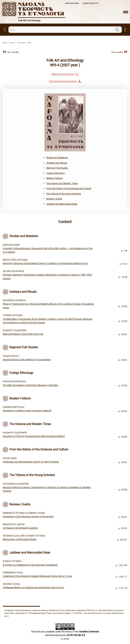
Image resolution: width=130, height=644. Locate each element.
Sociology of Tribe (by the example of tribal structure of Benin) (34, 436)
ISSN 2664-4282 (72, 3)
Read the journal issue (63, 74)
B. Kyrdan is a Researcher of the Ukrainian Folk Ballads (30, 565)
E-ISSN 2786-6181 (90, 3)
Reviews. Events (54, 199)
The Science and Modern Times (62, 183)
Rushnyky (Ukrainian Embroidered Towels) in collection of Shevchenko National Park (45, 263)
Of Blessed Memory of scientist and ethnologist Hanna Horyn (33, 588)
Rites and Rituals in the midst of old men (23, 334)
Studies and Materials (57, 158)
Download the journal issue (63, 81)
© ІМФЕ (65, 639)
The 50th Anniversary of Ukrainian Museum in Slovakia (30, 385)
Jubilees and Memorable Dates (62, 204)
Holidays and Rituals (57, 163)
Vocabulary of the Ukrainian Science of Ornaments (28, 517)
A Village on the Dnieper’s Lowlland (20, 528)
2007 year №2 (13, 52)
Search (120, 30)
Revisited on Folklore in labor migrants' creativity (27, 411)
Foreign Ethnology (55, 173)
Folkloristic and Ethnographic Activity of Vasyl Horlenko (31, 462)
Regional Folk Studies (57, 168)
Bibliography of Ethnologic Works (20, 539)
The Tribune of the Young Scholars (64, 194)
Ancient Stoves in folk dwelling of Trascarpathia (27, 360)
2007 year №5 (117, 52)
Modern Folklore (54, 178)
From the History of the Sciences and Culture (69, 189)
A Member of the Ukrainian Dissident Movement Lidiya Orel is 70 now (37, 576)
